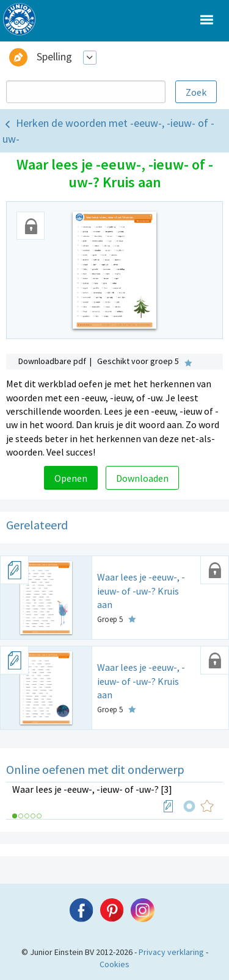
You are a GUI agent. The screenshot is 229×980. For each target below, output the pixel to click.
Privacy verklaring (171, 952)
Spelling (54, 56)
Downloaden (142, 478)
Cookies (114, 964)
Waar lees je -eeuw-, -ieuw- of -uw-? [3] (92, 789)
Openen (71, 478)
